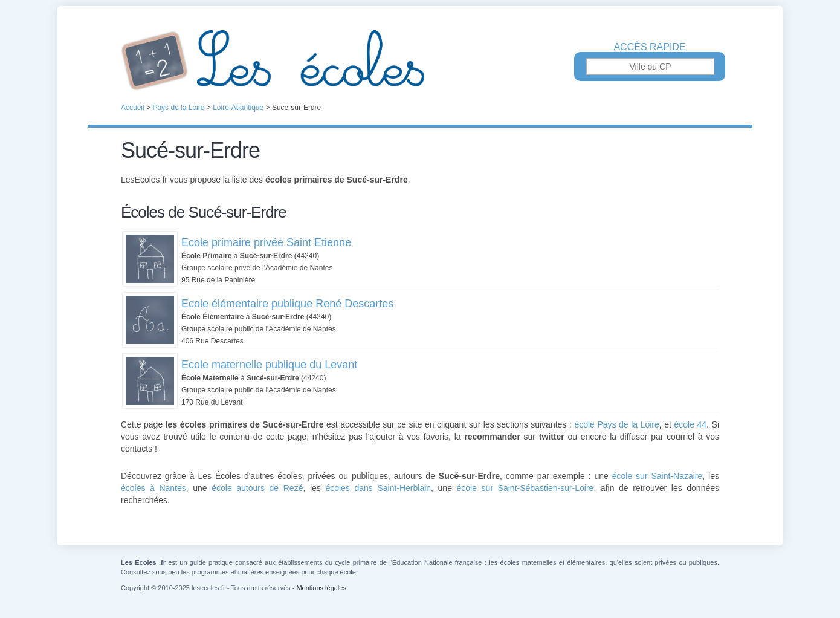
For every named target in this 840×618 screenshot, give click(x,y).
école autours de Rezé (257, 488)
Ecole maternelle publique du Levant (269, 365)
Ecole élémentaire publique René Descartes (287, 304)
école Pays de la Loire (616, 424)
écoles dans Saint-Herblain (378, 488)
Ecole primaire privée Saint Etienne (266, 242)
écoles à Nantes (153, 488)
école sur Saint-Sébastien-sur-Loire (525, 488)
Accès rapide (649, 47)
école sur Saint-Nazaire (657, 476)
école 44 (690, 424)
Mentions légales (321, 588)
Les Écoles (420, 60)
